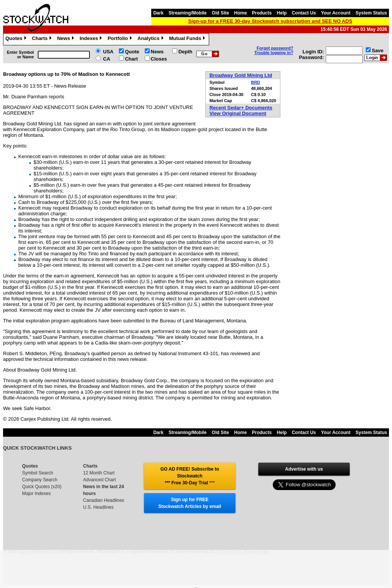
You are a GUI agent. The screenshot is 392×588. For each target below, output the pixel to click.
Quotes (17, 39)
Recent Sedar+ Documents (241, 108)
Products (262, 13)
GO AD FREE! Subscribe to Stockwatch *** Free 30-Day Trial (190, 476)
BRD (256, 82)
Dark (158, 13)
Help (282, 13)
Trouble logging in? (274, 53)
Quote (132, 52)
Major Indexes (36, 493)
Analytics (151, 39)
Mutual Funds (188, 39)
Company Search (40, 480)
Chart (131, 59)
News (66, 39)
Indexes (92, 39)
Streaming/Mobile (187, 13)
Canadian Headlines (104, 500)
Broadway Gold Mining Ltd (241, 75)
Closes (159, 59)
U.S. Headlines (98, 507)
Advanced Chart (99, 480)
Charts (43, 39)
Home (241, 13)
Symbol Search (38, 473)
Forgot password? (275, 48)
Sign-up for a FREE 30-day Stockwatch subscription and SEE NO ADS (270, 21)
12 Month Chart (99, 473)
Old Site (220, 13)
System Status (371, 13)
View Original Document (238, 113)
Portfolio (120, 39)
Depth (185, 52)
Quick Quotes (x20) (42, 487)
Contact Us (304, 13)
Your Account (336, 13)
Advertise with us (304, 469)
